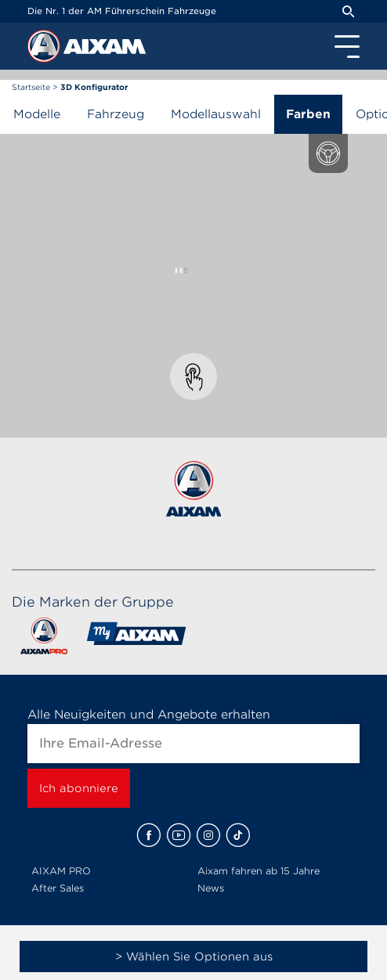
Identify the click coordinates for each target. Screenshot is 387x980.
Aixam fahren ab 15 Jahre (259, 871)
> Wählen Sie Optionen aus (194, 957)
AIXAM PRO (61, 871)
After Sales (58, 888)
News (211, 888)
